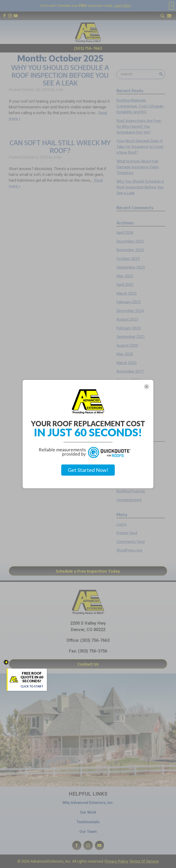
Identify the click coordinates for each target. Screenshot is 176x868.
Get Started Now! (88, 470)
